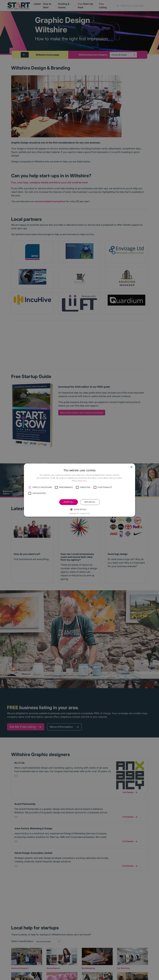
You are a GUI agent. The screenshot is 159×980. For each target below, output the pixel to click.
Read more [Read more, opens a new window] (82, 481)
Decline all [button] (90, 502)
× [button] (131, 467)
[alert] (79, 490)
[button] (30, 487)
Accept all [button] (68, 502)
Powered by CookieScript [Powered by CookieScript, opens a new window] (79, 513)
